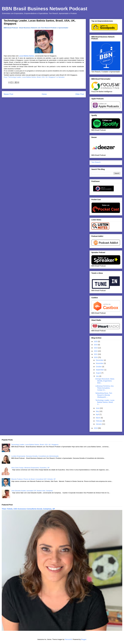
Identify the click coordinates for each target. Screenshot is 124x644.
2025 (96, 341)
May (98, 411)
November (100, 363)
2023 (96, 348)
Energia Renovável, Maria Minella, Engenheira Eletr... (105, 381)
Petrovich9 (68, 639)
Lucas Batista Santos (26, 56)
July (98, 376)
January (99, 424)
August (99, 373)
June (98, 408)
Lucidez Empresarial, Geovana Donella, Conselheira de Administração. (35, 456)
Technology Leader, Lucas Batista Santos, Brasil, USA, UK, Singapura (35, 445)
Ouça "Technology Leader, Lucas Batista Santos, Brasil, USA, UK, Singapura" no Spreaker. (34, 77)
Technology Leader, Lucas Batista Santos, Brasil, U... (105, 402)
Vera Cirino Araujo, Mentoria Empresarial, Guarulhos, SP (30, 468)
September (100, 370)
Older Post (80, 94)
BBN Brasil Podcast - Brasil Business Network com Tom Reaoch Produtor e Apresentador (36, 28)
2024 (96, 345)
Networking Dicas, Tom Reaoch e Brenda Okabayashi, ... (104, 395)
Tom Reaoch (96, 162)
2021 (96, 354)
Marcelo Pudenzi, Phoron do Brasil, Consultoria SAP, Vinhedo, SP (33, 479)
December (100, 360)
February (99, 421)
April (98, 414)
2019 (96, 428)
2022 (96, 351)
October (99, 367)
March (98, 418)
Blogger (84, 639)
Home (44, 94)
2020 (96, 357)
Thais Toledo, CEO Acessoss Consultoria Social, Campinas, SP (28, 509)
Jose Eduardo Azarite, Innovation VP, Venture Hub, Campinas (32, 491)
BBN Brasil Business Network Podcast (45, 9)
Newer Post (8, 94)
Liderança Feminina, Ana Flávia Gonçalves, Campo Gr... (104, 388)
